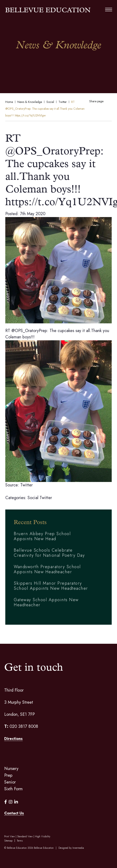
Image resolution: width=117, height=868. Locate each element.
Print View (10, 836)
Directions (13, 739)
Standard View (25, 836)
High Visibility (43, 836)
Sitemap (8, 841)
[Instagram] (11, 802)
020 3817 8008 (24, 726)
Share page (96, 101)
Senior (10, 782)
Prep (8, 775)
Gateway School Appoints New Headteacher (46, 602)
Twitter (46, 498)
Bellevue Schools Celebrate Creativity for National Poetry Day (49, 553)
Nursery (11, 769)
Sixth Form (13, 789)
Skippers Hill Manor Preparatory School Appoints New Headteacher (51, 586)
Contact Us (14, 813)
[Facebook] (6, 802)
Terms (20, 841)
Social (33, 498)
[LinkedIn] (16, 802)
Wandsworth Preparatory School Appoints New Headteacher (47, 569)
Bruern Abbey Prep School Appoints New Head (42, 536)
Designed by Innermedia (71, 848)
